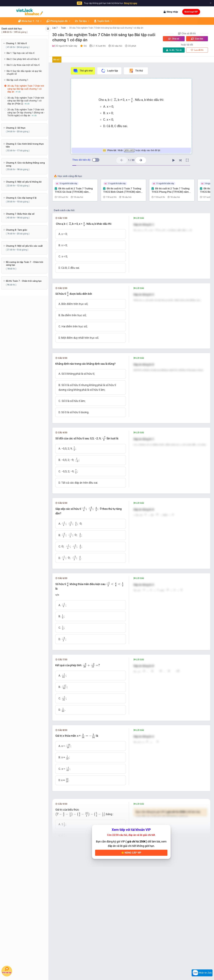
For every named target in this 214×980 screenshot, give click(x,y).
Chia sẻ (174, 39)
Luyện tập (109, 71)
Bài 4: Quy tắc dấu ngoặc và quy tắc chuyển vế (24, 73)
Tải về (174, 50)
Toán (63, 28)
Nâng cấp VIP (131, 853)
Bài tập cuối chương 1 (17, 80)
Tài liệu (82, 21)
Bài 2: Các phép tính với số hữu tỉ (23, 59)
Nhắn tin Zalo (202, 973)
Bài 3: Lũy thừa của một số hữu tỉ (23, 65)
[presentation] (113, 100)
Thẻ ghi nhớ (83, 71)
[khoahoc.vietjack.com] (30, 12)
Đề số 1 (57, 60)
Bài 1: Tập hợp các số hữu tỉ (21, 53)
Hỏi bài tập (7, 970)
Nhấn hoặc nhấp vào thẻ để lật (131, 150)
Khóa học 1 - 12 (30, 21)
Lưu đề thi (197, 50)
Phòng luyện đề (59, 21)
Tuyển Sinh (103, 21)
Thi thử (136, 71)
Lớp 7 (55, 28)
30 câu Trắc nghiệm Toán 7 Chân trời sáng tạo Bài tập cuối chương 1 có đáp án (106, 28)
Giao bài (197, 39)
